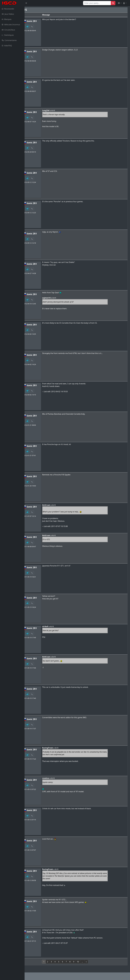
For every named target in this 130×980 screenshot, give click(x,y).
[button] (120, 3)
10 (90, 962)
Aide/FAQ (7, 46)
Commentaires (9, 40)
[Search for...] (97, 3)
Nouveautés (8, 9)
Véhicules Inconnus (11, 25)
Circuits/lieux (8, 30)
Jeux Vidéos (8, 14)
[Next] (98, 962)
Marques (7, 19)
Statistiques (8, 35)
